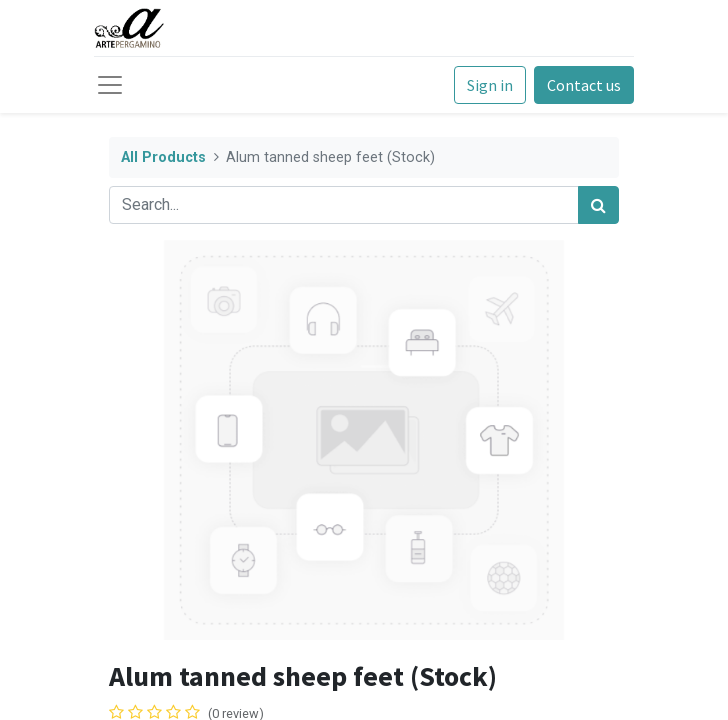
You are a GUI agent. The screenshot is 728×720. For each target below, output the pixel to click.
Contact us (584, 85)
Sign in (490, 85)
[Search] (598, 205)
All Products (163, 157)
